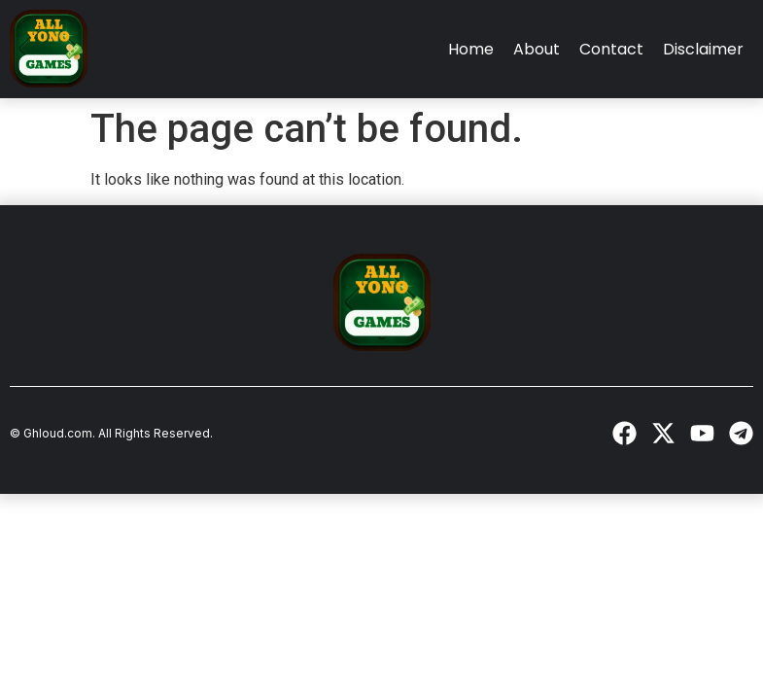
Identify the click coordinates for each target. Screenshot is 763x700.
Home (471, 49)
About (537, 49)
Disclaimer (703, 49)
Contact (611, 49)
